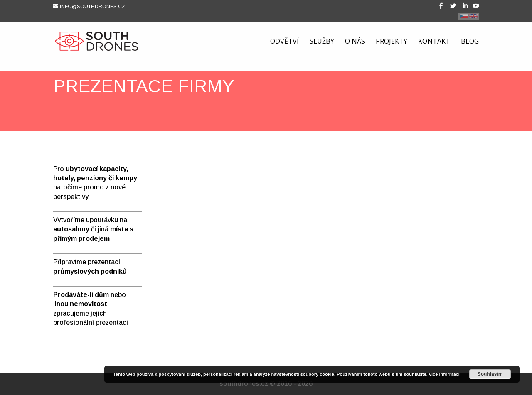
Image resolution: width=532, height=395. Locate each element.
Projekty (392, 43)
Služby (322, 43)
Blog (470, 43)
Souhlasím (490, 374)
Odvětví (284, 43)
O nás (355, 43)
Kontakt (434, 43)
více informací (444, 374)
